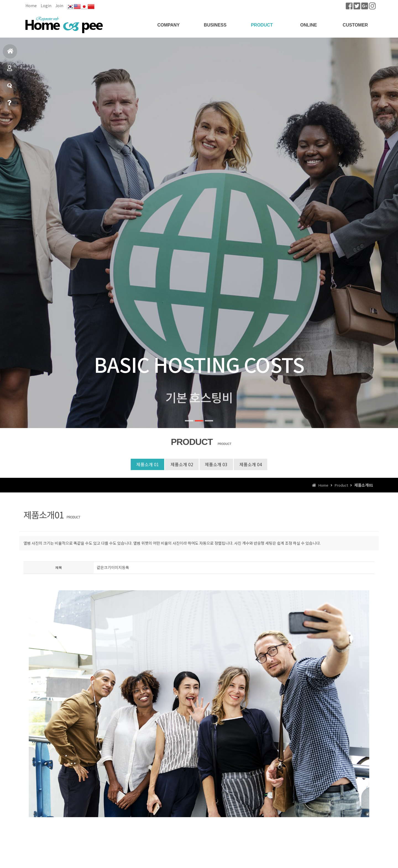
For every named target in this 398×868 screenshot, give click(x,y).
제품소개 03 (216, 464)
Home (31, 6)
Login (46, 6)
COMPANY (168, 25)
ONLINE (308, 25)
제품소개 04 (251, 464)
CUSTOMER (355, 25)
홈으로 (10, 53)
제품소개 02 (182, 464)
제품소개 (10, 71)
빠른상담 (9, 105)
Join (59, 6)
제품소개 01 (147, 464)
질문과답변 (10, 88)
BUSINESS (215, 25)
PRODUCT (262, 25)
